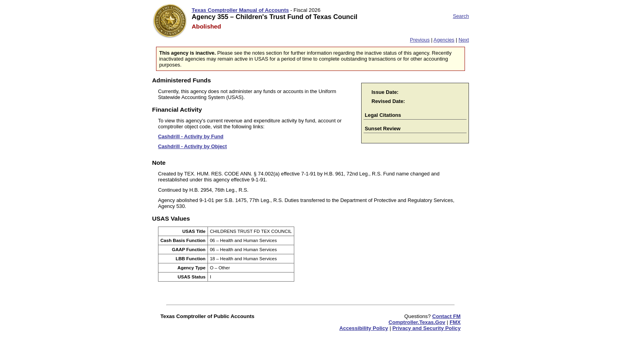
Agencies (444, 40)
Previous (420, 40)
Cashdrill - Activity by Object (192, 146)
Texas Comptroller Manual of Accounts (240, 10)
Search (461, 16)
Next (464, 40)
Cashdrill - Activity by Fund (191, 136)
